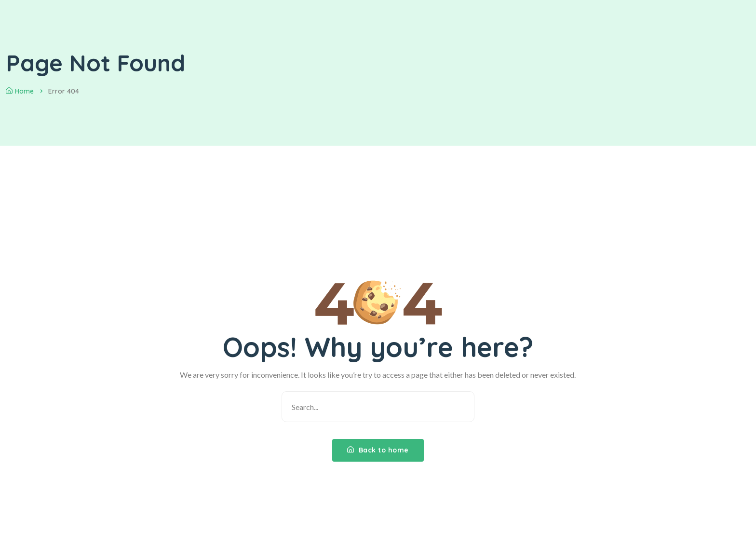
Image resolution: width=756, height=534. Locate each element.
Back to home (378, 450)
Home (20, 91)
